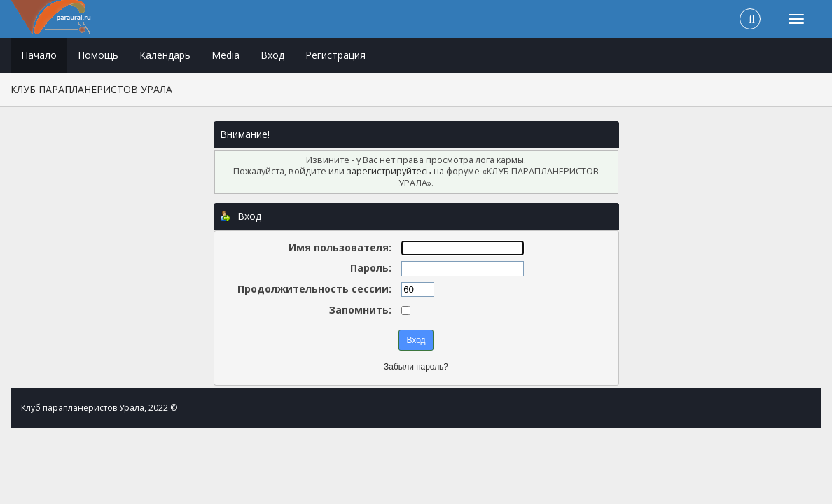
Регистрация (335, 55)
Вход (272, 55)
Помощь (98, 55)
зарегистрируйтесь (389, 171)
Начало (39, 55)
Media (226, 55)
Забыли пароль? (416, 367)
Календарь (165, 55)
